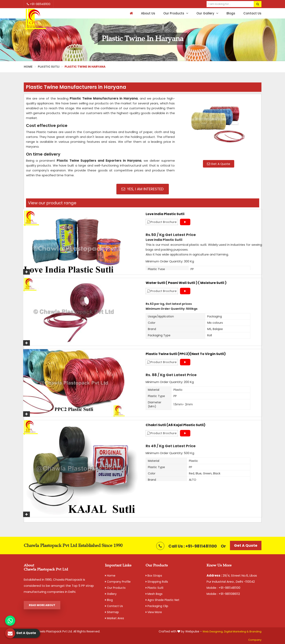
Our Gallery (207, 13)
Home (28, 67)
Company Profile (118, 582)
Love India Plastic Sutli (165, 214)
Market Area (114, 618)
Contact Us (252, 13)
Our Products (176, 13)
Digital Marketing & (236, 632)
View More (154, 612)
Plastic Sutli (49, 67)
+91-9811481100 (39, 4)
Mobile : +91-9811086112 (223, 594)
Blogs (231, 13)
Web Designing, (213, 632)
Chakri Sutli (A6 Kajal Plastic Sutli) (176, 425)
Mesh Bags (154, 594)
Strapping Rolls (157, 582)
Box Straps (154, 576)
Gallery (111, 594)
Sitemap (112, 612)
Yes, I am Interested (142, 189)
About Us (148, 13)
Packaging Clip (157, 606)
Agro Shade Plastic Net (163, 600)
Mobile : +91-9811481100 (223, 588)
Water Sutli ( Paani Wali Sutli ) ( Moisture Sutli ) (186, 283)
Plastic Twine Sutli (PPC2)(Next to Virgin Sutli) (186, 354)
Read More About (42, 605)
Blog (109, 600)
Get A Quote (219, 164)
